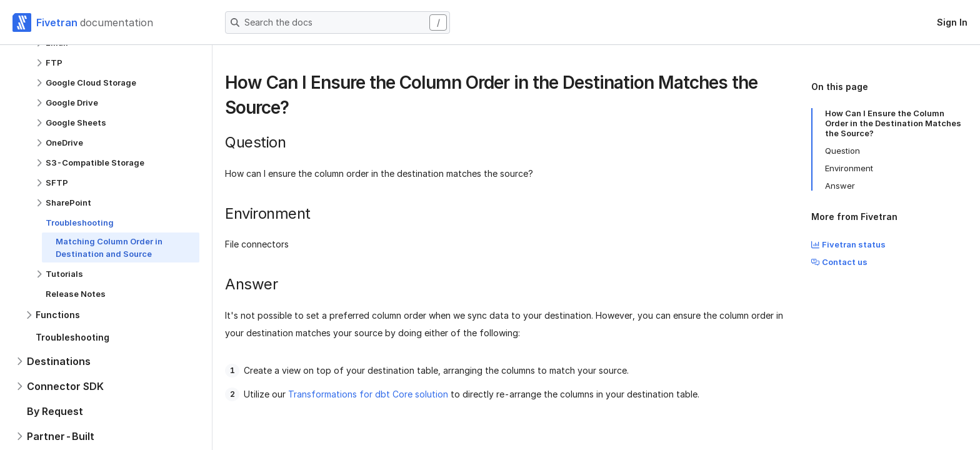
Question (842, 151)
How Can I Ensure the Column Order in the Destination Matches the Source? (893, 123)
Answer (840, 186)
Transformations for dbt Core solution (368, 394)
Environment (849, 168)
